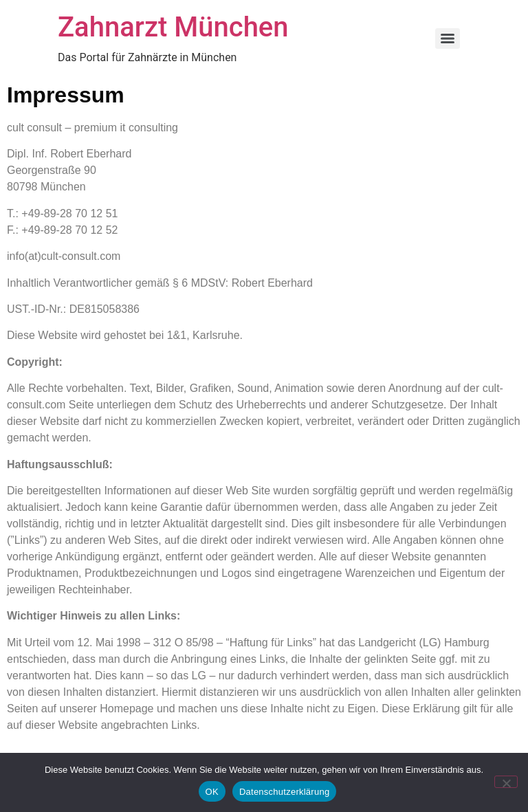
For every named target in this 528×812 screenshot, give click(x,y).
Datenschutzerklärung (284, 792)
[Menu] (448, 39)
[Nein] (506, 782)
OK (212, 792)
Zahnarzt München (173, 27)
